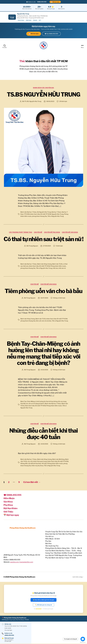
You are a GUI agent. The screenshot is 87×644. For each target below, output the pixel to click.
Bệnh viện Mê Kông (58, 460)
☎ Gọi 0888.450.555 (51, 34)
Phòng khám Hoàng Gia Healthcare (22, 577)
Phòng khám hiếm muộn (58, 266)
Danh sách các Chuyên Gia (44, 88)
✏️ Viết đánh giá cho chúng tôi (43, 605)
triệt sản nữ (62, 269)
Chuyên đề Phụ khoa (52, 233)
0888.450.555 (42, 2)
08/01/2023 (50, 102)
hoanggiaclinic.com (26, 562)
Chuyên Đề (38, 233)
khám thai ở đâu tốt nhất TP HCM (41, 214)
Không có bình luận (59, 298)
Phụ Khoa (8, 505)
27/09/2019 (47, 246)
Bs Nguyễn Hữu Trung (44, 212)
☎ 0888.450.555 (12, 495)
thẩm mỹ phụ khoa (37, 466)
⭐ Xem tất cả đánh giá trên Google (44, 600)
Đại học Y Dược (56, 212)
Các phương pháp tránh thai (21, 233)
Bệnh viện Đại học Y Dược (29, 212)
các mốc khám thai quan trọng (37, 462)
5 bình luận (59, 246)
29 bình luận (63, 102)
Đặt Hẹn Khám (10, 509)
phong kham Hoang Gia (39, 217)
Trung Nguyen (33, 246)
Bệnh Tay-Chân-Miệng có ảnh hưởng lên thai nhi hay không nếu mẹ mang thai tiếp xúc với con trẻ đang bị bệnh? (43, 354)
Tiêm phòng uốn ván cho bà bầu (43, 291)
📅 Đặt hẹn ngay (55, 2)
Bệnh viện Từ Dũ (57, 264)
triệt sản (55, 269)
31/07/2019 (44, 298)
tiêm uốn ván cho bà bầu (44, 321)
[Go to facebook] (83, 639)
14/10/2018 (44, 370)
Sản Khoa (8, 502)
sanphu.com (14, 562)
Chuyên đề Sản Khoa (70, 233)
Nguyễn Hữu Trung (58, 214)
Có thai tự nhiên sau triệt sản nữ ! (44, 239)
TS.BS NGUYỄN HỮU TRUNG (44, 95)
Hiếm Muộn (9, 499)
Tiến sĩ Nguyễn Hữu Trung (56, 217)
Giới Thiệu (8, 512)
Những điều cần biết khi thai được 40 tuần (43, 434)
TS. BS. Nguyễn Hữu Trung (33, 102)
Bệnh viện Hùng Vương (44, 264)
